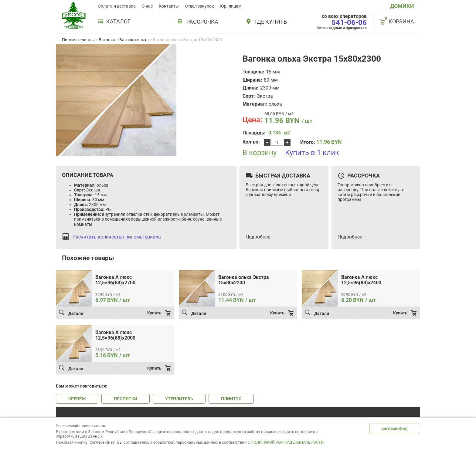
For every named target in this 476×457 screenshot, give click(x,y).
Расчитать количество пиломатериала (117, 237)
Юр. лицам (231, 6)
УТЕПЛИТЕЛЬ (179, 399)
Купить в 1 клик (312, 153)
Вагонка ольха (134, 40)
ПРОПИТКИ (126, 399)
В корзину (260, 153)
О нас (147, 6)
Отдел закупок (199, 6)
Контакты (169, 6)
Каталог (114, 22)
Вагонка (107, 40)
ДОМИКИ (402, 6)
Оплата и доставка (117, 6)
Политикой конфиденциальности (287, 442)
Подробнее (258, 237)
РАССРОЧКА (202, 22)
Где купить (271, 22)
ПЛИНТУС (231, 399)
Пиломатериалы (78, 40)
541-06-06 (349, 22)
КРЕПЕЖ (77, 399)
